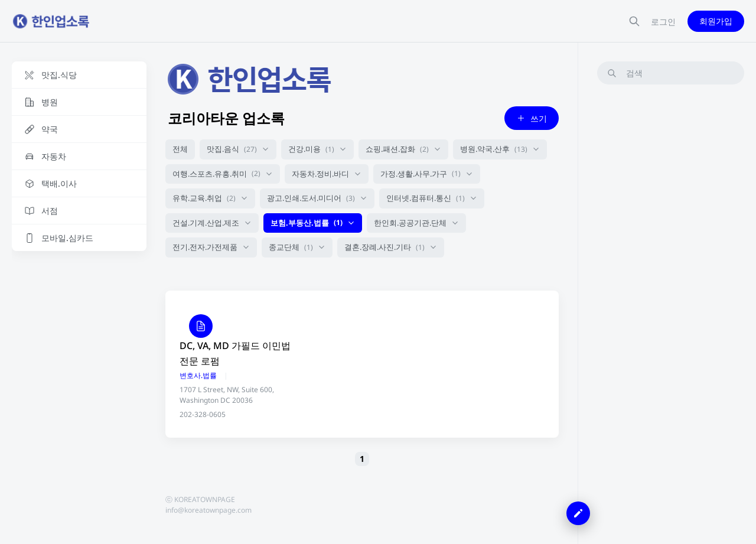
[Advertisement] (671, 271)
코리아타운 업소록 (226, 118)
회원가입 (716, 21)
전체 (180, 149)
